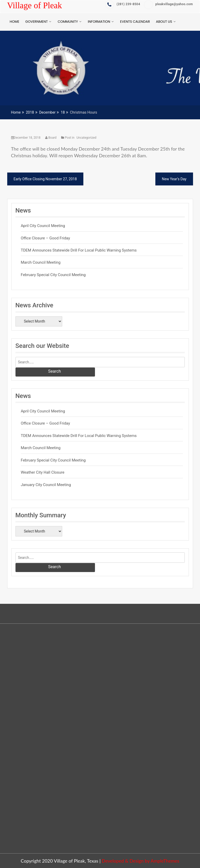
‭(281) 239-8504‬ (123, 4)
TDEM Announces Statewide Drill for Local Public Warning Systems (79, 250)
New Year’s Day (174, 179)
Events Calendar (135, 22)
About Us (164, 22)
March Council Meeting (41, 262)
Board (51, 138)
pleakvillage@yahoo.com (168, 4)
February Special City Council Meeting (53, 275)
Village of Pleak (35, 5)
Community (68, 22)
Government (37, 22)
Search (55, 371)
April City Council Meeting (43, 226)
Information (99, 22)
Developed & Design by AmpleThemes (140, 861)
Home (15, 22)
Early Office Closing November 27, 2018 (45, 179)
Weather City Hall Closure (43, 472)
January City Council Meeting (46, 485)
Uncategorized (86, 138)
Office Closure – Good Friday (46, 238)
